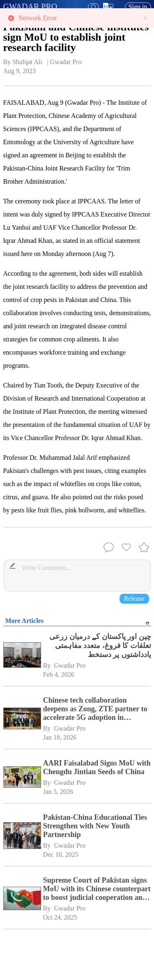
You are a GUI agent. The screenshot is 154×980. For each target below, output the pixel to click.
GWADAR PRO (30, 7)
